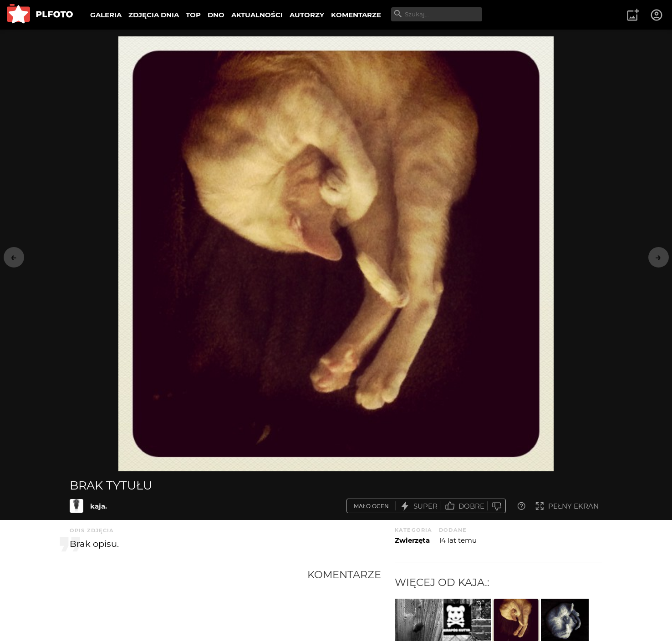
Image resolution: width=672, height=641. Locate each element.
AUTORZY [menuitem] (307, 15)
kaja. (99, 506)
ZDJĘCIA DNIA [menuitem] (154, 15)
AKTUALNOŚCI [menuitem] (257, 15)
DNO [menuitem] (216, 15)
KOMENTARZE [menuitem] (356, 15)
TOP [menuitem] (193, 15)
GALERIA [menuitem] (106, 15)
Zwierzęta (412, 540)
